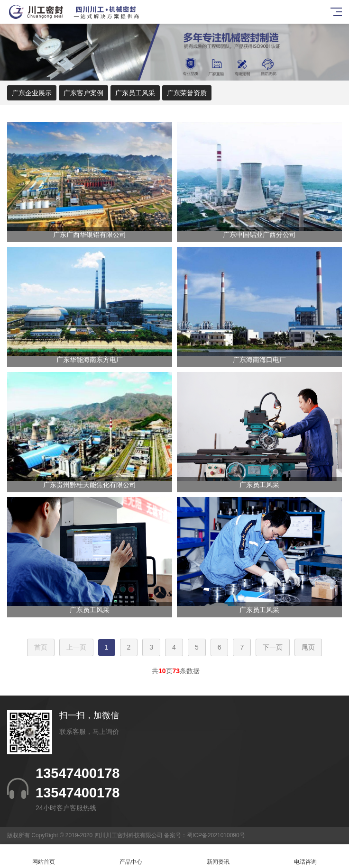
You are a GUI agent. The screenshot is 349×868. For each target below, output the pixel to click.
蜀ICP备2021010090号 (216, 835)
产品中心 (131, 856)
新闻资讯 (218, 856)
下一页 (273, 647)
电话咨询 (305, 856)
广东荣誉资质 (187, 93)
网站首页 (44, 856)
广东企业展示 (32, 93)
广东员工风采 (135, 93)
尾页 (308, 647)
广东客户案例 (83, 93)
